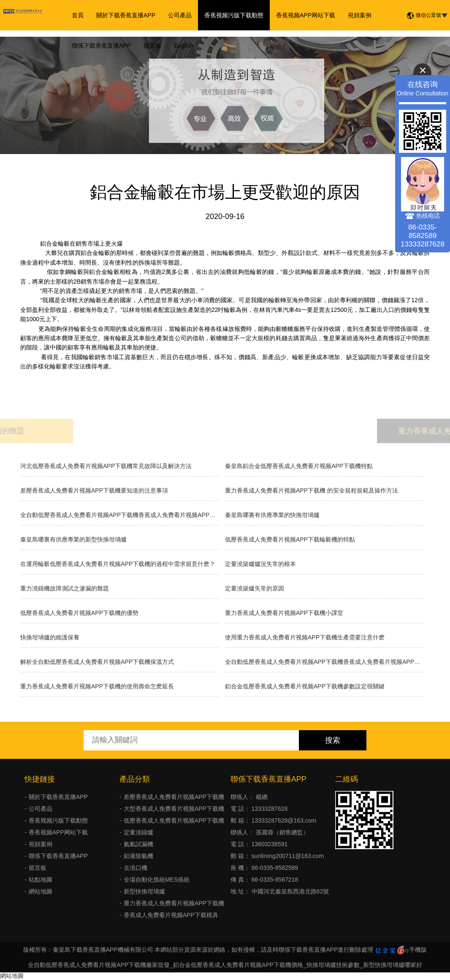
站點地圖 (41, 880)
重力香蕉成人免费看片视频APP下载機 (174, 903)
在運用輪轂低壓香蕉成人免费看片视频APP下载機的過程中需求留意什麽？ (118, 564)
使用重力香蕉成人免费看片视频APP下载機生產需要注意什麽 (305, 637)
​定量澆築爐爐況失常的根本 (260, 564)
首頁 (78, 15)
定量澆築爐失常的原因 (255, 588)
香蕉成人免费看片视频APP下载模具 (171, 915)
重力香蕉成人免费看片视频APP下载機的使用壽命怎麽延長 (97, 686)
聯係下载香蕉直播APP (101, 46)
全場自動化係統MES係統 (157, 880)
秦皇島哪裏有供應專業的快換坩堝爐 (272, 515)
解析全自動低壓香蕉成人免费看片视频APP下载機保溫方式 (97, 662)
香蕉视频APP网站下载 (306, 15)
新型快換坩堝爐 (144, 891)
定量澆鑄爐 (138, 832)
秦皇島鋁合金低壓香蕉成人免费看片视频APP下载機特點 (299, 466)
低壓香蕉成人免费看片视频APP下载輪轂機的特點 (290, 539)
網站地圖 (41, 891)
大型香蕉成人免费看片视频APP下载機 (174, 809)
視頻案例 (360, 15)
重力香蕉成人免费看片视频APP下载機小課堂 (284, 613)
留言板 (152, 46)
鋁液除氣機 (138, 856)
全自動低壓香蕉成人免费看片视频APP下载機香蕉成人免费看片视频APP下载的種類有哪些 (119, 515)
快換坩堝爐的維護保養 (50, 637)
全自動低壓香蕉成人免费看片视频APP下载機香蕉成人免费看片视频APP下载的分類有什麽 (324, 662)
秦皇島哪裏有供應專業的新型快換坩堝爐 (73, 539)
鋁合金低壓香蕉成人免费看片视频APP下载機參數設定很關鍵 (305, 686)
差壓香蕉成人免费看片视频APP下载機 (174, 797)
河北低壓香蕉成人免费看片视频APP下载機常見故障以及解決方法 (106, 466)
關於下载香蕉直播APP (126, 15)
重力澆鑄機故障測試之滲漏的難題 (65, 588)
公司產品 (180, 15)
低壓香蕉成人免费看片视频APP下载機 (174, 820)
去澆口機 (136, 868)
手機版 (418, 950)
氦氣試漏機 (138, 844)
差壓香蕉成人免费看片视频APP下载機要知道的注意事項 (94, 490)
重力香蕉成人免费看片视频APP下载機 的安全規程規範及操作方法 (312, 490)
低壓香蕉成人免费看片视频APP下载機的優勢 (79, 613)
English (184, 46)
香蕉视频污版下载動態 (234, 15)
